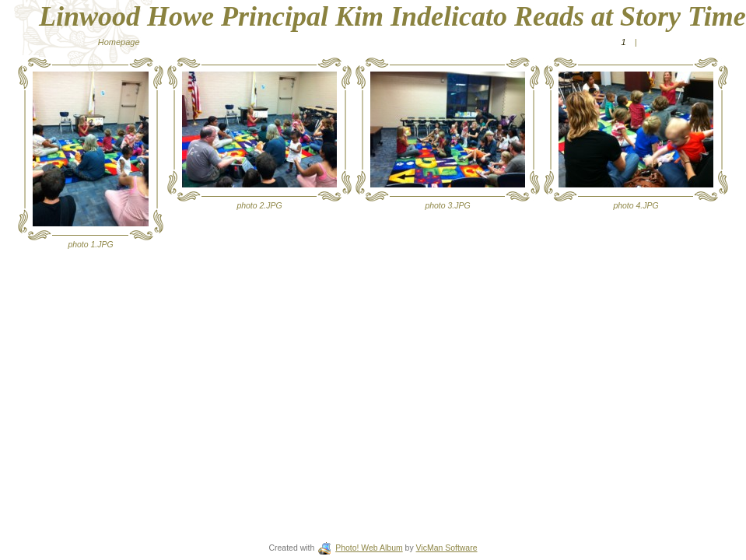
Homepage (119, 42)
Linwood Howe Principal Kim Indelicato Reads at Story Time (392, 16)
